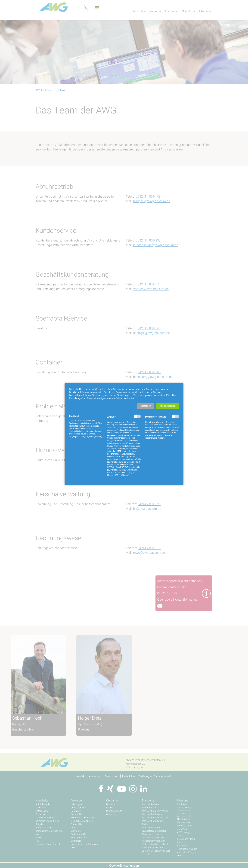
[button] (146, 406)
